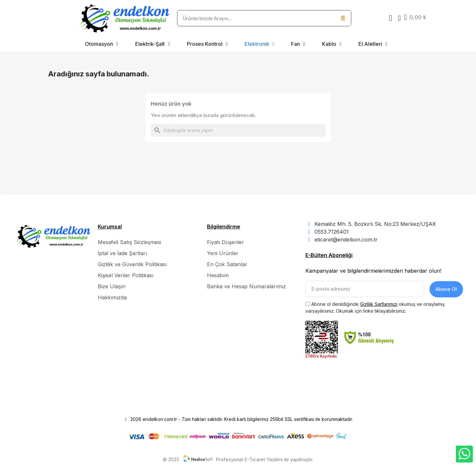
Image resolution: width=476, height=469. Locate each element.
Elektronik (260, 44)
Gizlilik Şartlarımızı (379, 303)
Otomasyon (102, 44)
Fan (298, 44)
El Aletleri (373, 44)
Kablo (332, 44)
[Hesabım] (399, 18)
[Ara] (238, 130)
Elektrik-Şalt (153, 44)
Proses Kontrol (207, 44)
